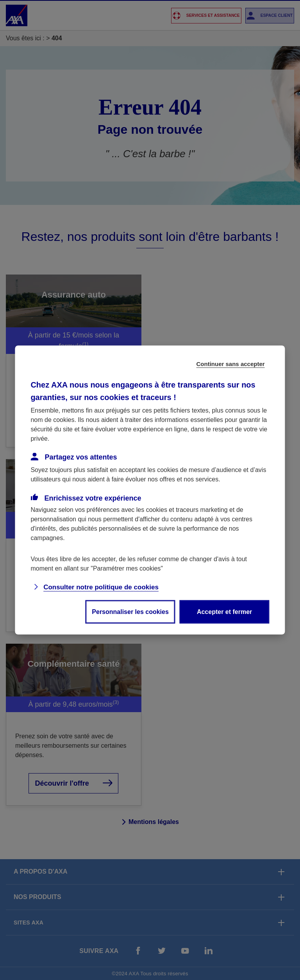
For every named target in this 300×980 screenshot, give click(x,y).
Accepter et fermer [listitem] (224, 612)
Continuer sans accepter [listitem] (231, 364)
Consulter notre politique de (101, 587)
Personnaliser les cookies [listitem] (130, 612)
